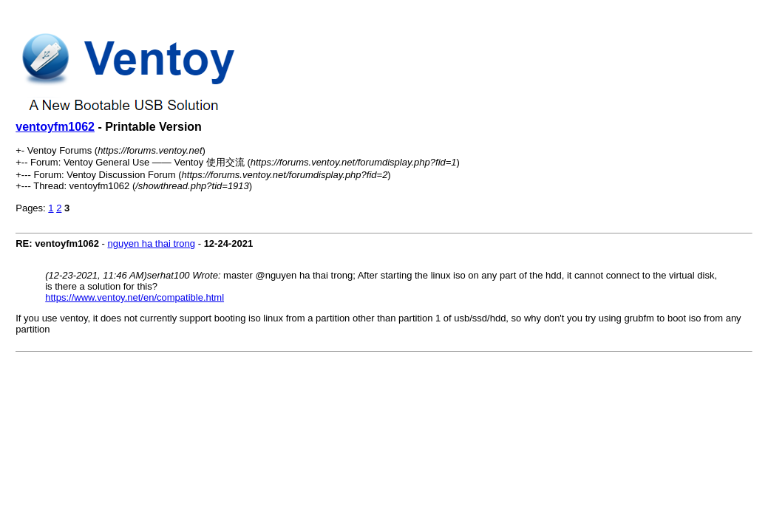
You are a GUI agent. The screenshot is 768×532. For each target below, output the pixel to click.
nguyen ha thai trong (152, 243)
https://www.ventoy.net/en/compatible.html (135, 297)
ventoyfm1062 (55, 127)
